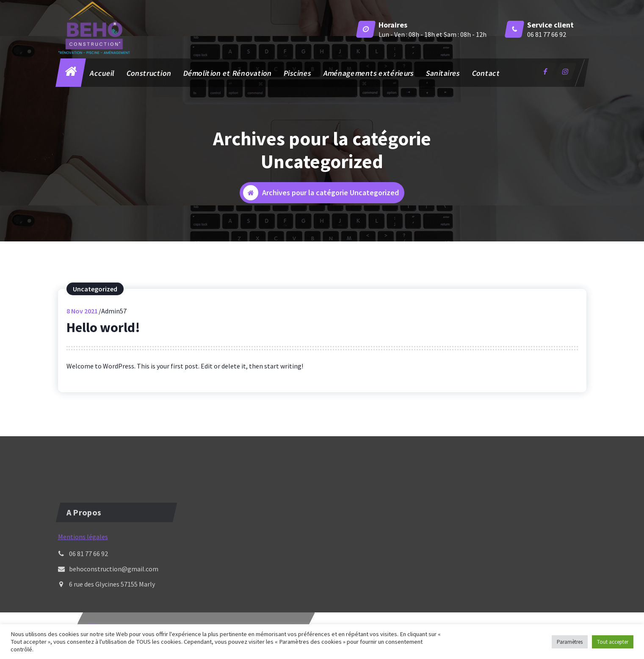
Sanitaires (443, 73)
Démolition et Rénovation (227, 73)
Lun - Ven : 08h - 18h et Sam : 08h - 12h (433, 34)
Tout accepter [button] (613, 642)
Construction (149, 73)
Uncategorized (95, 298)
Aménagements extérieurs (368, 73)
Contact (486, 73)
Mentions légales (83, 570)
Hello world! (103, 336)
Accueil (102, 73)
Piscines (297, 73)
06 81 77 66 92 (547, 34)
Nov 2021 (82, 320)
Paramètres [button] (570, 642)
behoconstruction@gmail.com (114, 602)
